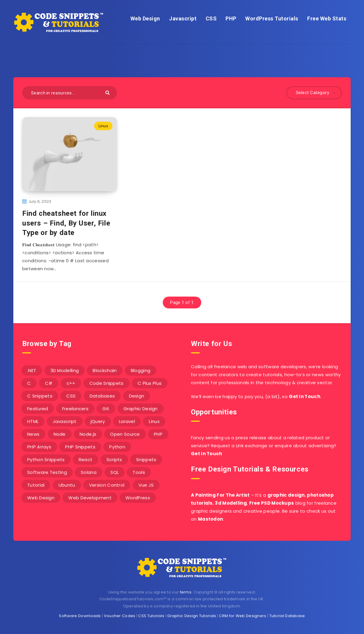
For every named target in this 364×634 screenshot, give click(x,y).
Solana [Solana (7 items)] (89, 472)
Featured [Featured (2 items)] (38, 409)
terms (186, 592)
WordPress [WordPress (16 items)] (138, 498)
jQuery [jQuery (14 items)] (98, 421)
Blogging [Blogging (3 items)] (141, 370)
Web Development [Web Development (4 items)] (90, 498)
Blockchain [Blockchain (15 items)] (105, 370)
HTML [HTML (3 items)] (33, 421)
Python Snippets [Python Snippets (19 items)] (46, 460)
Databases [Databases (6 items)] (102, 396)
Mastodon (210, 519)
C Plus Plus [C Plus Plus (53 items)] (150, 383)
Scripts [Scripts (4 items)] (114, 460)
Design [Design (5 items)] (137, 396)
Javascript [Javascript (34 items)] (65, 421)
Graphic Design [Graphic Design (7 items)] (141, 409)
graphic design (286, 495)
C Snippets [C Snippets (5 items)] (40, 396)
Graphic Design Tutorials (192, 616)
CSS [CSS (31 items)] (71, 396)
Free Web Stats (327, 18)
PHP (231, 18)
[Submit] (108, 92)
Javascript (183, 18)
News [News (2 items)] (33, 434)
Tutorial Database (287, 616)
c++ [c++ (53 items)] (71, 383)
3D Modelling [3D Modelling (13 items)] (65, 370)
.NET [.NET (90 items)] (32, 370)
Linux (103, 126)
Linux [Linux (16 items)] (154, 421)
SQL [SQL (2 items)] (115, 472)
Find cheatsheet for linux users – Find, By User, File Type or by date (66, 223)
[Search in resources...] (70, 93)
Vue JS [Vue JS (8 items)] (146, 485)
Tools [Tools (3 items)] (139, 472)
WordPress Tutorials (272, 18)
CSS (211, 18)
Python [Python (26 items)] (117, 447)
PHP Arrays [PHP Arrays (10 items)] (39, 447)
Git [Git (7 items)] (106, 409)
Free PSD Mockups (272, 503)
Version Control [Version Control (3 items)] (107, 485)
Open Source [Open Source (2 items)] (125, 434)
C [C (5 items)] (29, 383)
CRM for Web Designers (243, 616)
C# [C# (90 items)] (49, 383)
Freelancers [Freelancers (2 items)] (75, 409)
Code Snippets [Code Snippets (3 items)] (107, 383)
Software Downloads (80, 616)
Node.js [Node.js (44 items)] (88, 434)
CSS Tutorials (151, 616)
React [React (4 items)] (86, 460)
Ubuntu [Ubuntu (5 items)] (67, 485)
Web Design (145, 18)
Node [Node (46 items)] (60, 434)
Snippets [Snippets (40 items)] (146, 460)
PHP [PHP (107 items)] (158, 434)
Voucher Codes (120, 616)
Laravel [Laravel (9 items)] (127, 421)
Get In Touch (305, 396)
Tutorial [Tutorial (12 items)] (36, 485)
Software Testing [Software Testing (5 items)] (47, 472)
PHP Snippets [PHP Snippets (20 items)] (80, 447)
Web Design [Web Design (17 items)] (41, 498)
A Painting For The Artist (220, 495)
